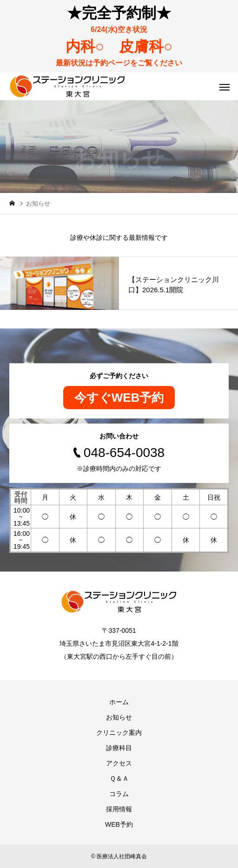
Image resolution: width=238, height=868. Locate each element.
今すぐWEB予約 (119, 398)
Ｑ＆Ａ (119, 778)
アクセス (119, 763)
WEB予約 (119, 824)
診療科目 (119, 748)
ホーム (119, 702)
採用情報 (119, 809)
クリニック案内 (119, 733)
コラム (119, 794)
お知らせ (119, 717)
